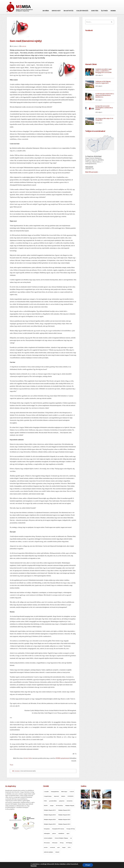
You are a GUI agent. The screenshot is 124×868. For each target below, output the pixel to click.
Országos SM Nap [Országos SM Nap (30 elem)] (71, 829)
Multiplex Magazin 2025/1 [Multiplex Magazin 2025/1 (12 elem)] (50, 824)
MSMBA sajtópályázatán (62, 758)
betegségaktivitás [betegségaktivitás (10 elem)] (55, 792)
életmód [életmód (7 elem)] (57, 852)
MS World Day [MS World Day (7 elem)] (59, 805)
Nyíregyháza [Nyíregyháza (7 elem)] (47, 829)
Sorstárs (95, 11)
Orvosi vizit (56, 11)
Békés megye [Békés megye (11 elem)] (64, 792)
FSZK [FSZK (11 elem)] (45, 801)
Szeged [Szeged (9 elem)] (64, 847)
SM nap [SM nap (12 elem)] (62, 843)
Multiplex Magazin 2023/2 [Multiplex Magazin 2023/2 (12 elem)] (50, 815)
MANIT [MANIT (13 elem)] (46, 805)
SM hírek (46, 11)
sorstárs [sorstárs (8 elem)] (46, 847)
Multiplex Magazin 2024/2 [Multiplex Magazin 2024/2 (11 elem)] (50, 819)
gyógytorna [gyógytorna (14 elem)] (62, 801)
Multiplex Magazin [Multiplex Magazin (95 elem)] (70, 805)
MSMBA (113, 11)
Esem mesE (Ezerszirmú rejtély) (26, 41)
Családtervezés (82, 11)
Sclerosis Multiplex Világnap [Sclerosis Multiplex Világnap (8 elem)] (61, 838)
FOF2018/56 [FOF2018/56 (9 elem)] (71, 796)
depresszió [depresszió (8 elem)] (56, 796)
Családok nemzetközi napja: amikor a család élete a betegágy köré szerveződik (104, 71)
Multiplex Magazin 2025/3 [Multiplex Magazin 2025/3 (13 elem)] (64, 824)
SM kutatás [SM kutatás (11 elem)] (55, 843)
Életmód (104, 11)
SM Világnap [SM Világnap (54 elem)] (69, 843)
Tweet (12, 765)
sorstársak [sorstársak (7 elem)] (52, 847)
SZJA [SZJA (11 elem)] (69, 847)
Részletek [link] (34, 866)
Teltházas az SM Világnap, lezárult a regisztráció (103, 82)
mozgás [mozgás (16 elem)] (52, 805)
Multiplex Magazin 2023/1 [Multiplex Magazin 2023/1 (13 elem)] (64, 810)
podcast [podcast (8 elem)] (54, 833)
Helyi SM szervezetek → (92, 172)
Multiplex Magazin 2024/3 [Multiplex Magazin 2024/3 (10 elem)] (64, 819)
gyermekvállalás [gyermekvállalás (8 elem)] (53, 801)
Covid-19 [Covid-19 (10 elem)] (72, 792)
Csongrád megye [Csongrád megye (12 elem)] (48, 796)
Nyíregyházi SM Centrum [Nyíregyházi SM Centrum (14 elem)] (58, 829)
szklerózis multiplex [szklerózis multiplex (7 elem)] (48, 852)
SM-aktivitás (68, 11)
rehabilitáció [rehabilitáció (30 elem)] (61, 833)
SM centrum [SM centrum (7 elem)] (47, 843)
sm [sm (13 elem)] (71, 838)
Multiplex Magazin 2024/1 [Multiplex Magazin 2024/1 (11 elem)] (64, 815)
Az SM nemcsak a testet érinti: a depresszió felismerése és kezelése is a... (105, 95)
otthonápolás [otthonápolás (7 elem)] (47, 833)
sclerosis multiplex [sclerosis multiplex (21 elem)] (48, 838)
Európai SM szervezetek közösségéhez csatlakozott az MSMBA (104, 108)
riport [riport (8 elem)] (68, 833)
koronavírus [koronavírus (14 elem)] (70, 801)
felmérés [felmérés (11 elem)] (63, 796)
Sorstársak (23, 46)
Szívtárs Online (28, 758)
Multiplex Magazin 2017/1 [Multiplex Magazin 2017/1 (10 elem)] (50, 810)
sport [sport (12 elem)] (59, 847)
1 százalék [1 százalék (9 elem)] (46, 792)
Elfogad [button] (88, 865)
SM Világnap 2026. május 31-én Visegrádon (104, 119)
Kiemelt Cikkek (91, 64)
